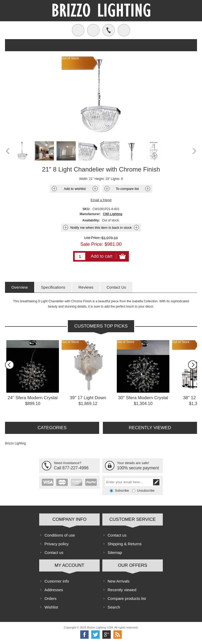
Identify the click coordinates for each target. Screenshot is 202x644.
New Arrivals (118, 581)
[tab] (20, 287)
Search (114, 607)
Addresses (54, 590)
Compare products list (127, 598)
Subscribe (122, 491)
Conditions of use (60, 535)
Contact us (54, 552)
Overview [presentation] (20, 287)
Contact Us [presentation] (116, 287)
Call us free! (109, 30)
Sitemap (115, 552)
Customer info (57, 581)
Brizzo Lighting (15, 443)
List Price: (92, 238)
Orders (50, 598)
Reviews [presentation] (86, 287)
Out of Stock (70, 342)
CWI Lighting (113, 214)
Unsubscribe (146, 491)
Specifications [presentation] (53, 287)
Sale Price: (92, 244)
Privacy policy (57, 544)
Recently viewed (122, 590)
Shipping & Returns (125, 544)
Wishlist (51, 607)
